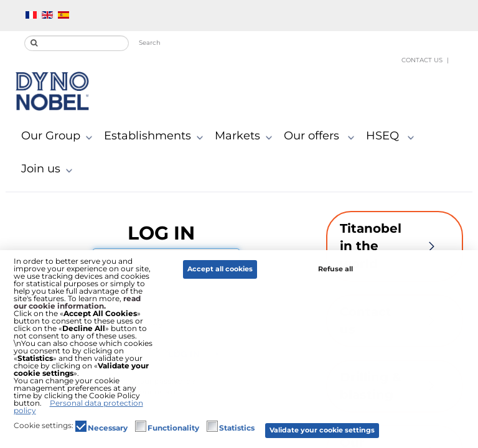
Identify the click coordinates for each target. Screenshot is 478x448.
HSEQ (393, 136)
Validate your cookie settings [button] (322, 430)
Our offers (322, 136)
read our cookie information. (77, 302)
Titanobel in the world (395, 246)
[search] (77, 43)
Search (150, 43)
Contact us (422, 60)
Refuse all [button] (335, 269)
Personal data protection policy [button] (78, 407)
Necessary (108, 428)
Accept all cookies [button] (220, 269)
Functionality (173, 428)
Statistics (237, 428)
